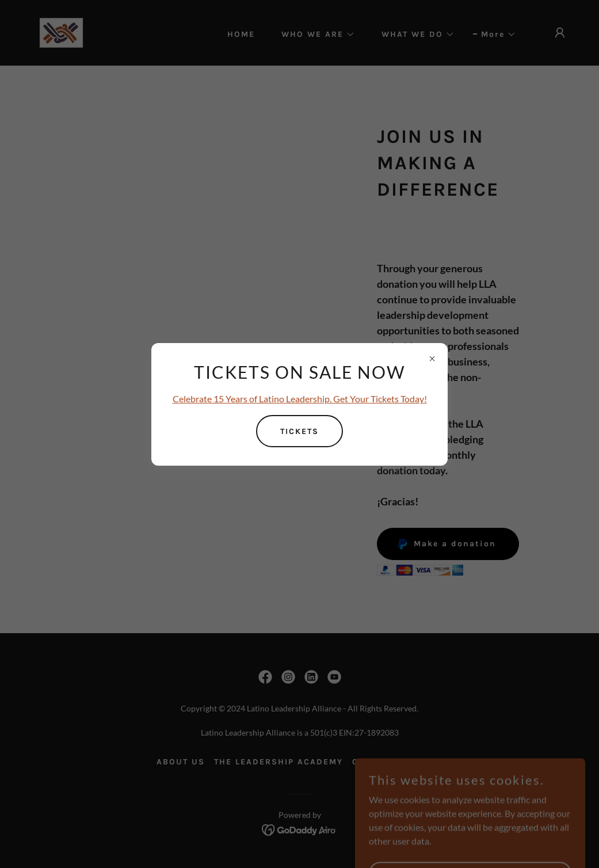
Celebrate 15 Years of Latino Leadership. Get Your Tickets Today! (300, 399)
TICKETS (299, 431)
